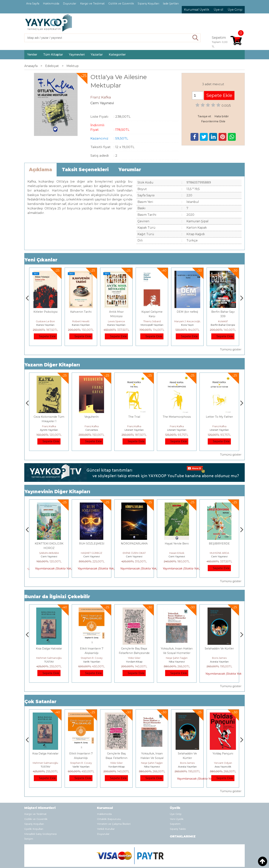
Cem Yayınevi (49, 556)
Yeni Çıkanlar (41, 260)
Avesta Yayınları (223, 767)
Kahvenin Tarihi (116, 312)
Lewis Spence (152, 321)
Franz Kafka (49, 426)
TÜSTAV (92, 662)
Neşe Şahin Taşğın (219, 658)
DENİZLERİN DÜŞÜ (49, 544)
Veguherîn (134, 417)
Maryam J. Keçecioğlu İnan (226, 321)
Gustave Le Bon (81, 321)
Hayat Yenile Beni (219, 544)
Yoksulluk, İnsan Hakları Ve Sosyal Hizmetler (187, 758)
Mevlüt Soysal (45, 321)
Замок (49, 417)
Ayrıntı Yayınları (92, 430)
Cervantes (134, 430)
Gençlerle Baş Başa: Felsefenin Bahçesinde (152, 758)
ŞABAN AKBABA (49, 553)
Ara (195, 38)
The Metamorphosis (219, 417)
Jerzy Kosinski (49, 658)
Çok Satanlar (40, 702)
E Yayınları (49, 662)
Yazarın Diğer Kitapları (52, 365)
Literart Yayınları (177, 430)
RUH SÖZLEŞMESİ (134, 544)
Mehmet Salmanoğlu (92, 658)
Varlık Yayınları (134, 662)
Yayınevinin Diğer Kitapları (57, 492)
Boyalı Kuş (49, 649)
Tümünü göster (231, 349)
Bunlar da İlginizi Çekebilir (57, 597)
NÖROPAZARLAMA (177, 544)
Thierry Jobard (187, 321)
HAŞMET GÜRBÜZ (134, 553)
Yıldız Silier (177, 658)
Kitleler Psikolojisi (81, 312)
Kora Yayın (223, 325)
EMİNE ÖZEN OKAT (177, 553)
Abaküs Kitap (49, 430)
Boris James (223, 763)
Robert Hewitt (116, 321)
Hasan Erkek (219, 553)
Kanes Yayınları (45, 325)
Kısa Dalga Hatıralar (92, 649)
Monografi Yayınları (187, 325)
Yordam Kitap (177, 662)
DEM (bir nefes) (223, 312)
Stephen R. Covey (134, 658)
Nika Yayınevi (219, 662)
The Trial (177, 417)
